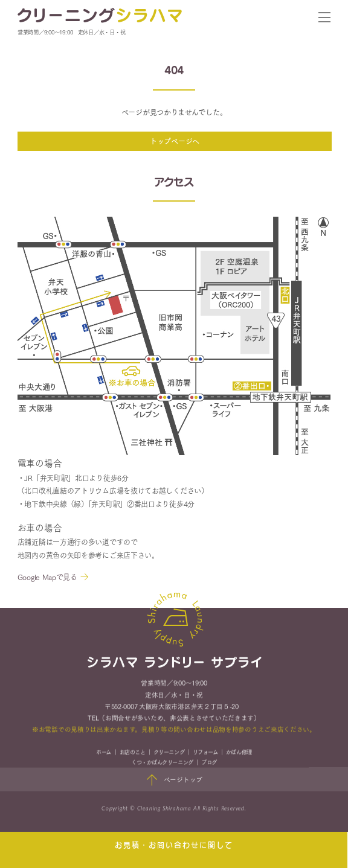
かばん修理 (239, 753)
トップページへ (175, 141)
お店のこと (133, 753)
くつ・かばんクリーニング (162, 763)
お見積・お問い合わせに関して (174, 845)
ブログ (209, 763)
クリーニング (169, 753)
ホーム (104, 753)
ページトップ (174, 781)
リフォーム (205, 753)
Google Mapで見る (47, 577)
